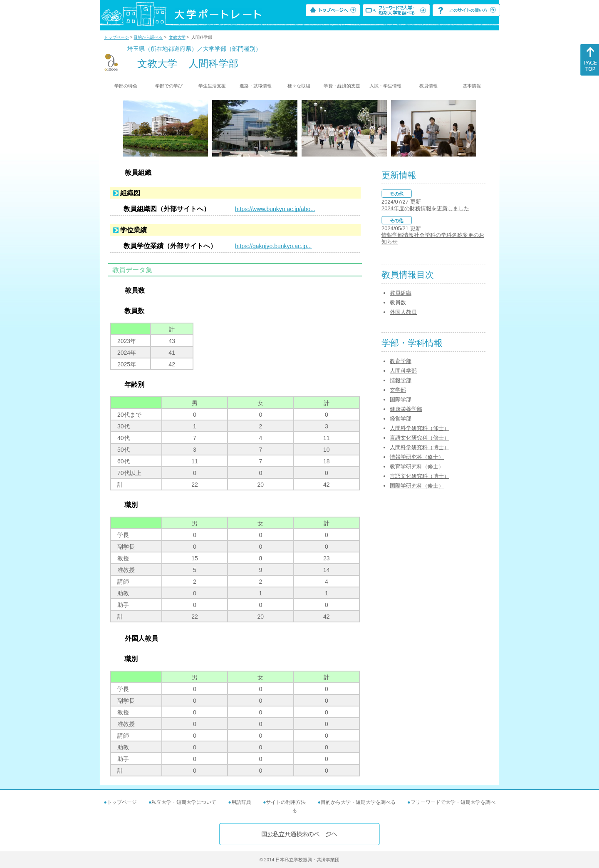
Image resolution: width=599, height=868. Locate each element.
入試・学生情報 (385, 86)
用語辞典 (241, 802)
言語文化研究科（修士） (420, 438)
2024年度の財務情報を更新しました (425, 208)
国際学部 (401, 399)
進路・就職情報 (256, 86)
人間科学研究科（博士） (420, 447)
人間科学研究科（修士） (420, 428)
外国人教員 (403, 312)
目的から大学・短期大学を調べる (358, 802)
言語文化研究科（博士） (420, 476)
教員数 (398, 302)
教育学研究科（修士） (417, 466)
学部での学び (169, 86)
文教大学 (177, 37)
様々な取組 (299, 86)
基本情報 (472, 86)
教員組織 (401, 293)
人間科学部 (403, 371)
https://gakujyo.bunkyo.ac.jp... (273, 246)
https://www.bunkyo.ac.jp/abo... (275, 209)
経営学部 (401, 419)
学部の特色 (126, 86)
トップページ (116, 37)
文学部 (398, 390)
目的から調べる (148, 37)
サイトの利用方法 (286, 802)
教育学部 (401, 361)
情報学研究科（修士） (417, 457)
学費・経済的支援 (342, 86)
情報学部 (401, 380)
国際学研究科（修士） (417, 486)
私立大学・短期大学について (184, 802)
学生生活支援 (212, 86)
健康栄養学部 (406, 409)
